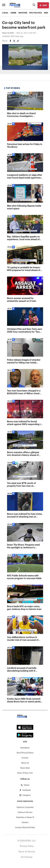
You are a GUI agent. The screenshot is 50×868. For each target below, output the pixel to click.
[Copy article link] (18, 41)
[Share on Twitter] (14, 41)
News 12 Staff (8, 33)
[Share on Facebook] (10, 41)
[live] (43, 5)
